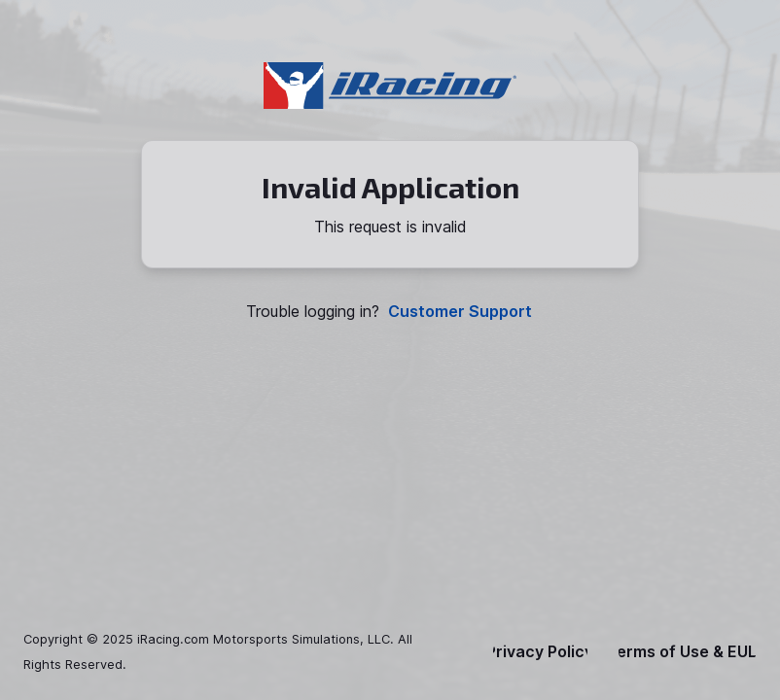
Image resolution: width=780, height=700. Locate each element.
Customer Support (460, 312)
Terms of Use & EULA (688, 652)
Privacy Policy (540, 652)
